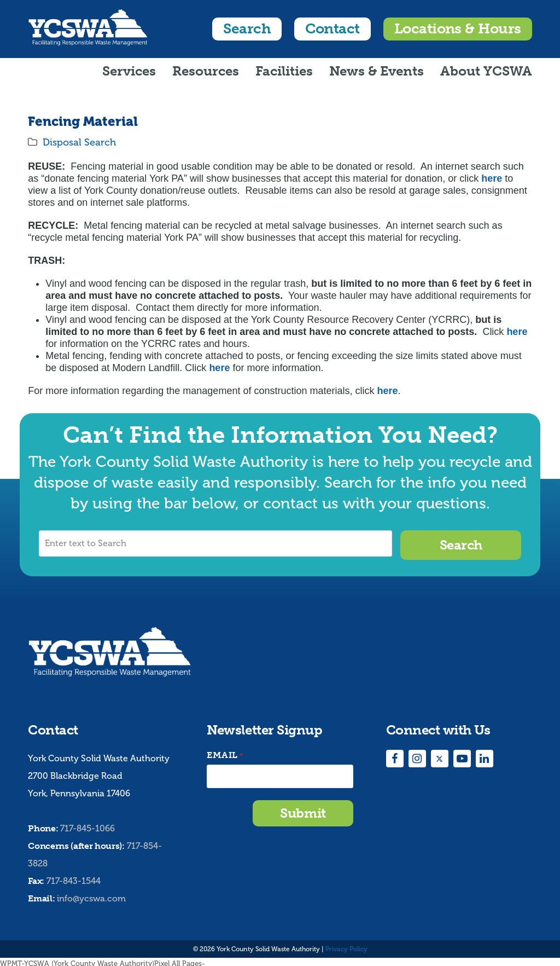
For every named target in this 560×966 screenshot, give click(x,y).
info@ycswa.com (91, 895)
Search (247, 29)
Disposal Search (79, 142)
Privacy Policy (346, 946)
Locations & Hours (458, 29)
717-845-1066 (87, 825)
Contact (332, 29)
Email (225, 752)
